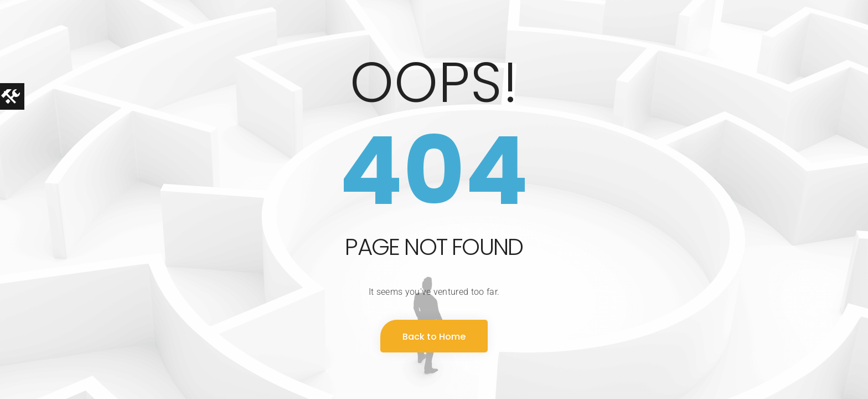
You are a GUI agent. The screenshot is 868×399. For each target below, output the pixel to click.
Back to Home (434, 337)
